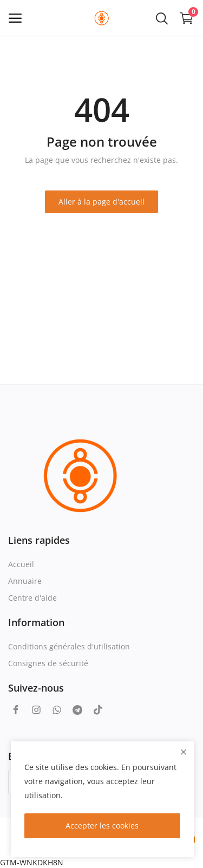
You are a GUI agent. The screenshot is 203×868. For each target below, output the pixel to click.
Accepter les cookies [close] (102, 826)
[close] (184, 752)
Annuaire (25, 581)
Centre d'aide (32, 598)
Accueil (21, 564)
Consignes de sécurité (48, 663)
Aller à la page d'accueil (101, 202)
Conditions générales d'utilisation (69, 646)
